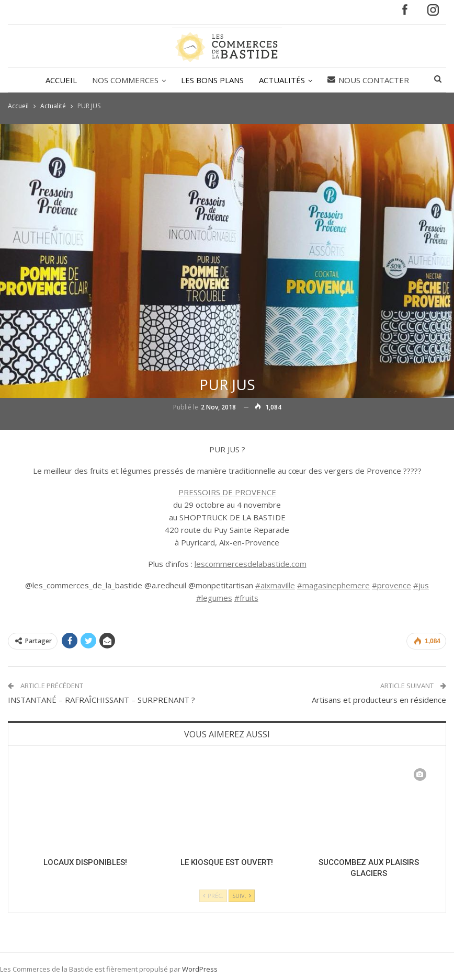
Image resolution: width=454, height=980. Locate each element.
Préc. (213, 896)
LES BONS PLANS (212, 80)
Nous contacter (368, 80)
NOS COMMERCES (125, 80)
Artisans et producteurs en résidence (379, 700)
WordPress (200, 969)
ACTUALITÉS (282, 80)
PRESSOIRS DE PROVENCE (227, 492)
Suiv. (242, 896)
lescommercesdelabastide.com (251, 564)
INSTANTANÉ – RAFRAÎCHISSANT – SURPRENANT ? (101, 700)
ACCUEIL (61, 80)
